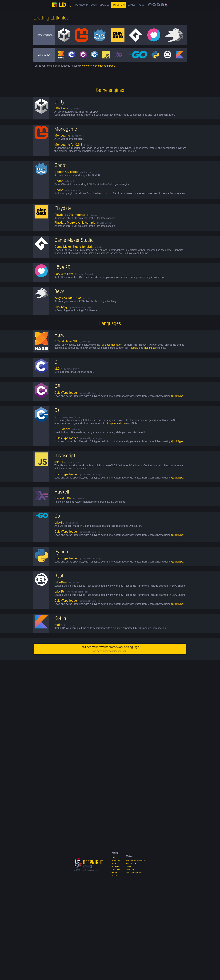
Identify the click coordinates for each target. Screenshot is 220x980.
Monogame (62, 136)
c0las (89, 145)
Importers (119, 5)
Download (82, 5)
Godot (59, 181)
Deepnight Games (167, 5)
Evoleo (100, 247)
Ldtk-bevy (61, 308)
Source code (154, 5)
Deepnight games (84, 859)
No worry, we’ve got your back (98, 66)
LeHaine (70, 626)
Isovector (80, 499)
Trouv (88, 299)
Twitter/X (158, 5)
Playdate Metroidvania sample (75, 223)
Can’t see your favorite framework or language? (110, 649)
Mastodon (162, 5)
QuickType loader (66, 393)
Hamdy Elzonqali (85, 275)
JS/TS (58, 463)
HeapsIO (134, 348)
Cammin (76, 109)
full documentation (111, 345)
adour (79, 430)
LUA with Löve (64, 274)
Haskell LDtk (63, 499)
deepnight (86, 342)
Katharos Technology (81, 308)
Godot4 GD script (66, 172)
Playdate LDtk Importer (70, 215)
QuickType (177, 396)
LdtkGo (59, 523)
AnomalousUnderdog (74, 418)
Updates (105, 5)
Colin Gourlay (106, 223)
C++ (57, 417)
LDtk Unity (61, 108)
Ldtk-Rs (60, 592)
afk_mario (87, 172)
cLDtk (58, 369)
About (142, 5)
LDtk (62, 5)
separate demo (117, 424)
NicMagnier (95, 216)
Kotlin (58, 625)
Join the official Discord (150, 5)
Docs (94, 5)
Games (132, 5)
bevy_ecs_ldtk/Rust (68, 299)
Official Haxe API (66, 342)
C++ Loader (62, 429)
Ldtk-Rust (61, 583)
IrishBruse (79, 136)
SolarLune (73, 523)
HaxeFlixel (150, 348)
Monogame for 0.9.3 (68, 145)
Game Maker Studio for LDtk (74, 247)
